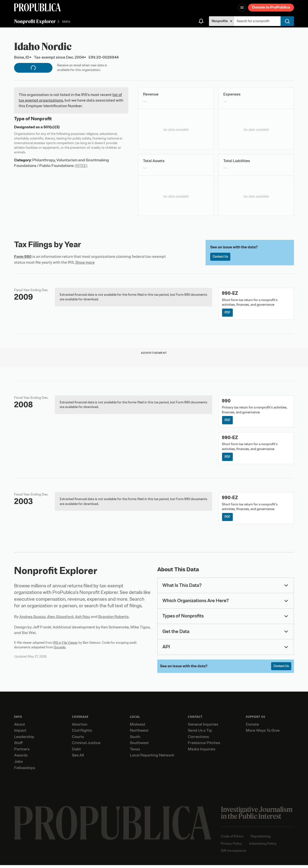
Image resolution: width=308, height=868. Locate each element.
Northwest (139, 733)
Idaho (66, 22)
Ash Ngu (83, 619)
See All (78, 758)
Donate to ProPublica (271, 7)
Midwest (138, 727)
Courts (78, 740)
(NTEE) (81, 166)
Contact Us (221, 257)
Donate (252, 727)
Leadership (24, 740)
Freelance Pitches (204, 746)
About (20, 727)
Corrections (198, 740)
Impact (20, 733)
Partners (22, 752)
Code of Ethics (232, 839)
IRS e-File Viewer (65, 645)
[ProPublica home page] (113, 826)
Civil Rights (82, 733)
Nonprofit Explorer (35, 21)
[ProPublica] (37, 7)
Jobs (18, 764)
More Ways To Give (263, 733)
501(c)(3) (52, 127)
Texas (135, 752)
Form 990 (23, 257)
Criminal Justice (86, 746)
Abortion (80, 727)
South (135, 740)
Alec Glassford (60, 619)
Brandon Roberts (113, 619)
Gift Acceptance (233, 854)
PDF (228, 313)
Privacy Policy (231, 846)
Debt (76, 752)
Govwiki (60, 650)
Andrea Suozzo (33, 619)
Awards (21, 758)
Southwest (139, 746)
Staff (18, 746)
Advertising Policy (263, 846)
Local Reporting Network (152, 758)
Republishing (260, 839)
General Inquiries (203, 727)
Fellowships (25, 771)
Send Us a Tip (200, 733)
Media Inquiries (202, 752)
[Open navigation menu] (242, 8)
